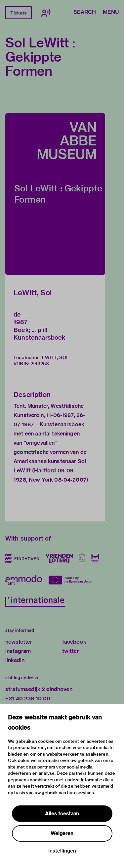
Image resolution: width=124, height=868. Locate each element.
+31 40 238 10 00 (28, 699)
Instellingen (62, 851)
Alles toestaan (62, 814)
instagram (18, 651)
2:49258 (40, 364)
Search (85, 13)
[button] (55, 194)
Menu (111, 13)
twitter (71, 651)
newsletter (19, 642)
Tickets (18, 13)
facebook (74, 642)
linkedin (15, 660)
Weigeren (62, 833)
